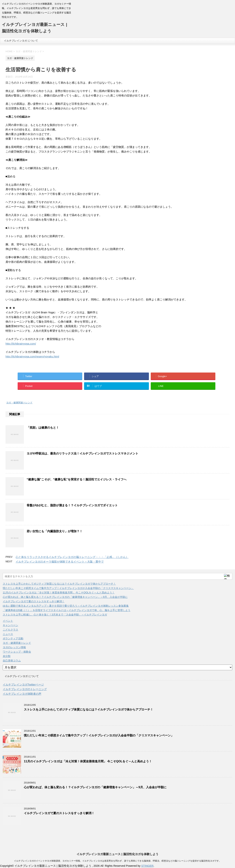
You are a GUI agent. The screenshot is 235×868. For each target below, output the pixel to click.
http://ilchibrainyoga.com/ (21, 344)
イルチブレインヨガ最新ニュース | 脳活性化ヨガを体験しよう (117, 854)
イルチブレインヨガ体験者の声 (22, 694)
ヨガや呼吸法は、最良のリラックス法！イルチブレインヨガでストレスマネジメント (82, 453)
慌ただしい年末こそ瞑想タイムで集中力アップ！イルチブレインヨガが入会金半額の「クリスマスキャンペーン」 (68, 588)
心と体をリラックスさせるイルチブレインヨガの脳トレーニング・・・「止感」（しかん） (72, 557)
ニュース (8, 634)
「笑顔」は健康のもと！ (43, 428)
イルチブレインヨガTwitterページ (23, 684)
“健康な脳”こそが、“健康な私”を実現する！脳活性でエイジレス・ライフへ (77, 479)
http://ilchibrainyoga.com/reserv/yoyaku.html (32, 356)
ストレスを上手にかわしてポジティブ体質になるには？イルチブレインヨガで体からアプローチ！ (59, 584)
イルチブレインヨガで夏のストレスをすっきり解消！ (34, 601)
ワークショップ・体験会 (17, 652)
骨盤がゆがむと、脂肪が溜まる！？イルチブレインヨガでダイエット (72, 505)
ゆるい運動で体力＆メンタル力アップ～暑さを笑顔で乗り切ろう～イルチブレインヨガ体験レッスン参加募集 (66, 606)
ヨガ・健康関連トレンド (19, 403)
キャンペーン (10, 625)
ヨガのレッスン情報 (14, 647)
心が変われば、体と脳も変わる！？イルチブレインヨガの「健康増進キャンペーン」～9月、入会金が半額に (65, 597)
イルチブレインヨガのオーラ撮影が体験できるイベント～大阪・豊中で (60, 562)
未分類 (7, 656)
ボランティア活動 (13, 638)
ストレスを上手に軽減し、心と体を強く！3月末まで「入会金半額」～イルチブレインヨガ (55, 615)
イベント (8, 621)
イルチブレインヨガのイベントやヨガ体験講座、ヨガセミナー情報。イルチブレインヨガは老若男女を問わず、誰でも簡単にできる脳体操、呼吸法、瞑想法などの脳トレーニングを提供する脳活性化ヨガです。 (117, 861)
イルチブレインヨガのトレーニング (25, 689)
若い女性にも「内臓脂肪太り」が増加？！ (55, 531)
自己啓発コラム (12, 661)
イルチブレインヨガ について (21, 41)
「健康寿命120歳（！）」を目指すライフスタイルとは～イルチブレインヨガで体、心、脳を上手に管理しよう (67, 610)
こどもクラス (10, 630)
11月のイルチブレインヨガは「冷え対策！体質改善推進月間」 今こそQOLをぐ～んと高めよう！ (59, 593)
